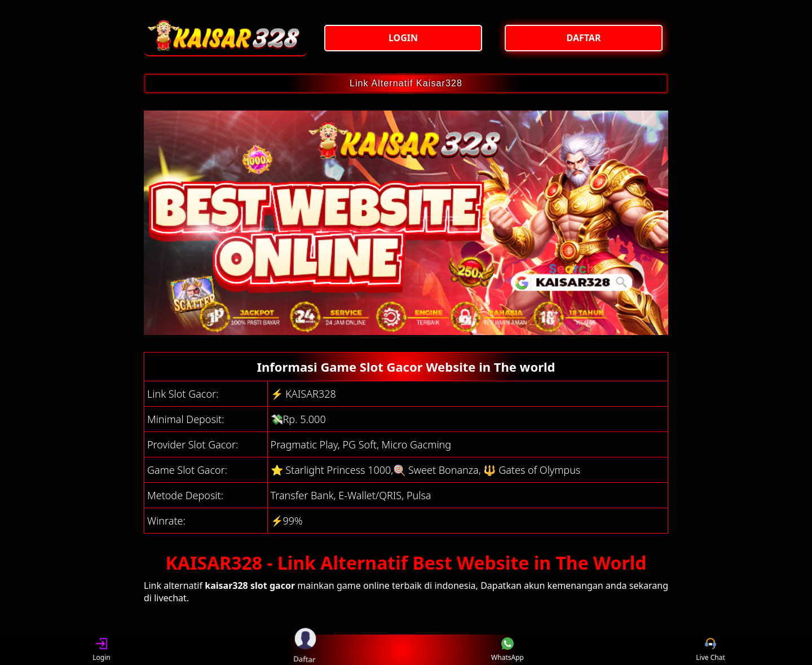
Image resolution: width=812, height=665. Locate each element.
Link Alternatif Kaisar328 (406, 83)
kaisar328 (226, 585)
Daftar (304, 649)
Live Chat (710, 650)
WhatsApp (507, 650)
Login (101, 650)
